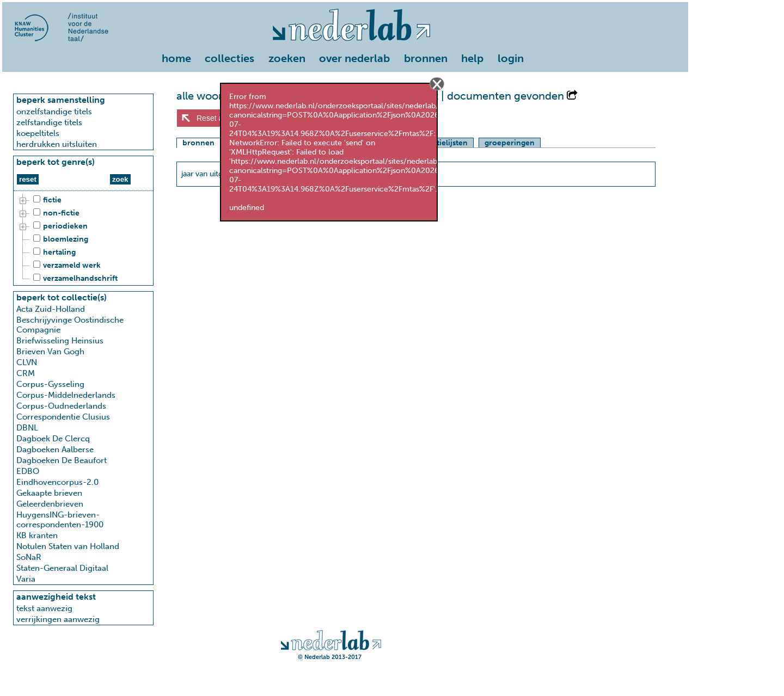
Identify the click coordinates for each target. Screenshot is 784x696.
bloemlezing (59, 239)
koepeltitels (38, 133)
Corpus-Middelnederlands (66, 395)
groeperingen (510, 143)
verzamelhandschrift (74, 279)
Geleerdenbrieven (50, 504)
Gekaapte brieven (49, 493)
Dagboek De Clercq (53, 439)
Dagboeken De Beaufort (62, 460)
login (511, 58)
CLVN (27, 362)
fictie (46, 200)
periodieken (59, 226)
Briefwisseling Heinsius (60, 341)
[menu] (345, 56)
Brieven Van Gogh (50, 352)
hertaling (53, 252)
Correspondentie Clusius (63, 417)
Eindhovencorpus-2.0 (57, 482)
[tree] (83, 239)
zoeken (287, 58)
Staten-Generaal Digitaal (62, 568)
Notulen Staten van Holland (68, 546)
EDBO (28, 471)
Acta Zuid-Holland (51, 309)
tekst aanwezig (44, 608)
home (176, 58)
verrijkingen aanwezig (58, 619)
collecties (229, 58)
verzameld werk (65, 266)
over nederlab (354, 58)
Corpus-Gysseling (50, 384)
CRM (26, 373)
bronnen (426, 58)
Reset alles (215, 118)
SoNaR (29, 557)
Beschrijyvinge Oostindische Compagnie (70, 325)
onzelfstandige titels (54, 112)
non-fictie (55, 213)
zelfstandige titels (49, 122)
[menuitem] (179, 59)
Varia (26, 579)
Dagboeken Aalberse (55, 449)
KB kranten (37, 535)
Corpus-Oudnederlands (61, 406)
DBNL (27, 428)
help (472, 58)
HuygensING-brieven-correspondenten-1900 (60, 520)
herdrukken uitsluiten (57, 144)
